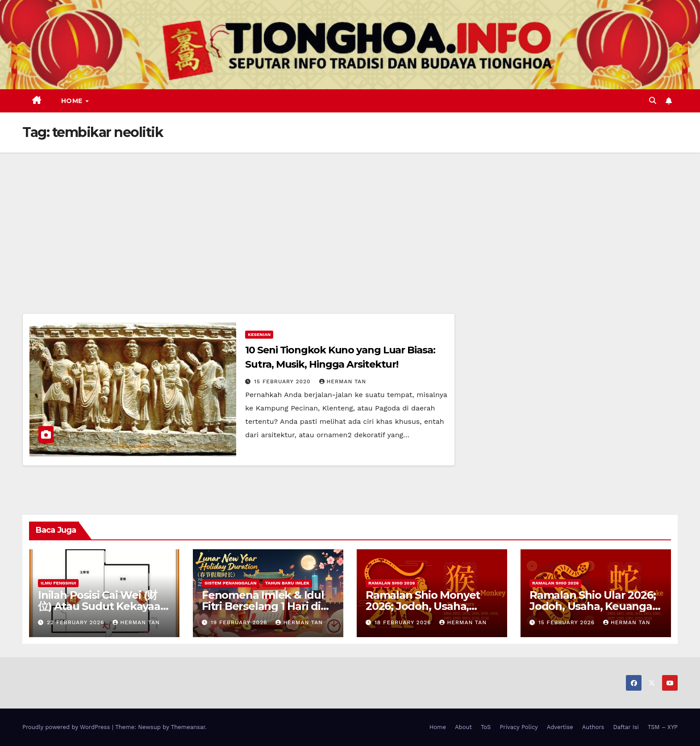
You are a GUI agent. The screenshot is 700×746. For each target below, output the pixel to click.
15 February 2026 (568, 622)
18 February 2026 (404, 622)
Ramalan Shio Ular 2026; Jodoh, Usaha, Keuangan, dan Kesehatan (596, 606)
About (463, 727)
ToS (486, 727)
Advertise (560, 727)
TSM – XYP (663, 727)
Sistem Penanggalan (231, 583)
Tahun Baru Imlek (287, 583)
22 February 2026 (77, 622)
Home (73, 101)
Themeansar (188, 727)
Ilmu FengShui (58, 583)
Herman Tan (343, 381)
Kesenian (259, 334)
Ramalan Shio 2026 (392, 583)
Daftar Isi (626, 727)
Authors (593, 727)
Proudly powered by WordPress (67, 727)
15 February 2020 (283, 381)
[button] (653, 101)
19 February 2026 (240, 622)
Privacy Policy (519, 727)
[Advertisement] (350, 220)
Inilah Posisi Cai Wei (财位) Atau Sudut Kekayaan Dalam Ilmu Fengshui (103, 606)
